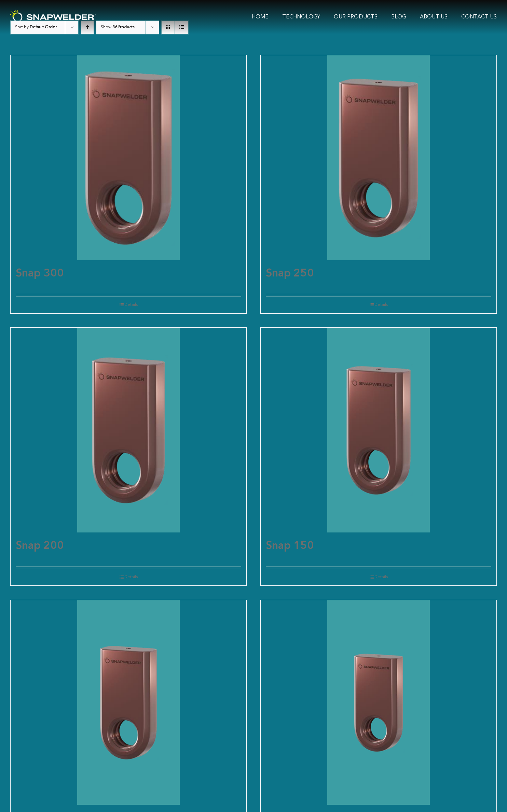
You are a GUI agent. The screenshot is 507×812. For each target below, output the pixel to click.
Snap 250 (290, 274)
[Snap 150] (379, 430)
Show (118, 27)
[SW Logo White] (53, 12)
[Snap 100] (379, 702)
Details (131, 305)
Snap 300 (40, 274)
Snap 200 (40, 546)
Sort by (36, 27)
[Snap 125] (128, 702)
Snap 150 (290, 546)
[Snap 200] (128, 430)
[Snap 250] (379, 158)
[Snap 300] (128, 158)
